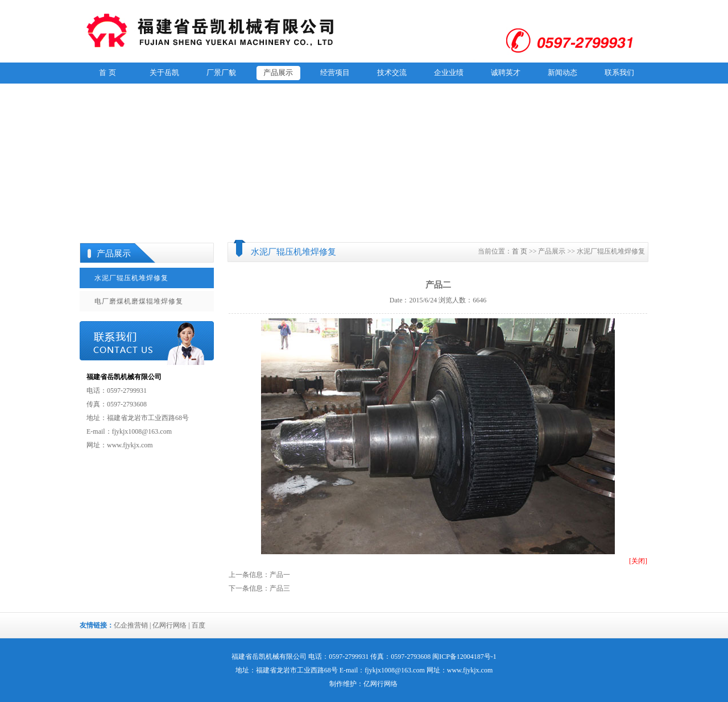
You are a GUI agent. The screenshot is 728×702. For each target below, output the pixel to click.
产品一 (280, 575)
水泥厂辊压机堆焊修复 (131, 278)
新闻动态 (562, 72)
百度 (198, 625)
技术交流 (392, 72)
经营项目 (335, 72)
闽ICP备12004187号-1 (464, 657)
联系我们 (619, 72)
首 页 (107, 72)
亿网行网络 (169, 625)
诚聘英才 (506, 72)
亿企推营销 (131, 625)
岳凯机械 (266, 657)
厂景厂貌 (221, 72)
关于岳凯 (164, 72)
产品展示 (278, 72)
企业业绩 (449, 72)
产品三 (280, 588)
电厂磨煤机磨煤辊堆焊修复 (139, 301)
